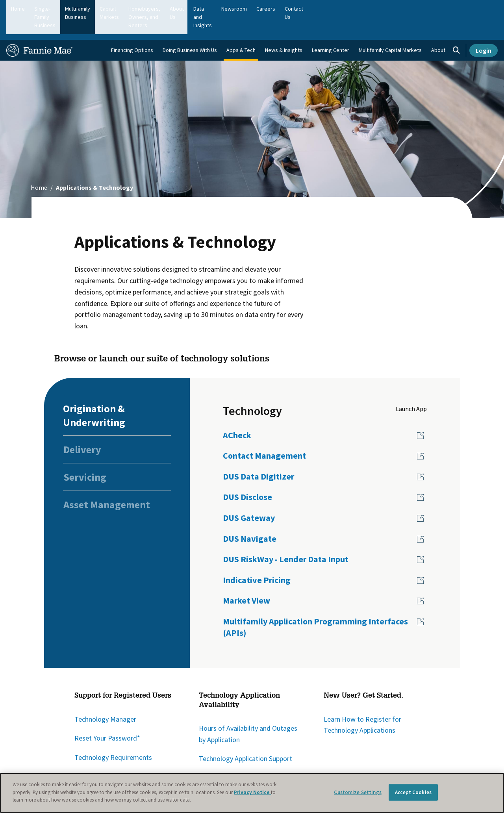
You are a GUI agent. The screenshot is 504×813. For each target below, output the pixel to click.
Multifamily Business (121, 9)
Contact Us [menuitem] (480, 9)
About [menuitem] (438, 28)
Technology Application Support (246, 736)
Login (484, 28)
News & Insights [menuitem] (284, 28)
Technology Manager (105, 697)
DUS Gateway (249, 496)
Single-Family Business (61, 9)
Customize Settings (358, 792)
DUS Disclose (247, 475)
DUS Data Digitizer (258, 454)
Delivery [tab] (82, 427)
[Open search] (456, 28)
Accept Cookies (413, 792)
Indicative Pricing (257, 558)
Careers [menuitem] (448, 9)
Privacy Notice (252, 792)
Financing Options (132, 28)
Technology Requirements (113, 735)
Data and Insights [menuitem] (374, 9)
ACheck (237, 413)
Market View (246, 578)
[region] (252, 793)
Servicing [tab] (85, 455)
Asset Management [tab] (107, 482)
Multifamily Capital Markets (390, 28)
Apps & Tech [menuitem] (241, 28)
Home (18, 9)
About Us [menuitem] (334, 9)
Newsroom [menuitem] (417, 9)
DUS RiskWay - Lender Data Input (286, 537)
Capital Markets (173, 9)
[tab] (117, 393)
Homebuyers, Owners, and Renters (242, 9)
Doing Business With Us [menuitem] (190, 28)
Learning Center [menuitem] (331, 28)
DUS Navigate (250, 516)
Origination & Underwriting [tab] (94, 393)
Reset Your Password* (107, 716)
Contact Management (264, 433)
